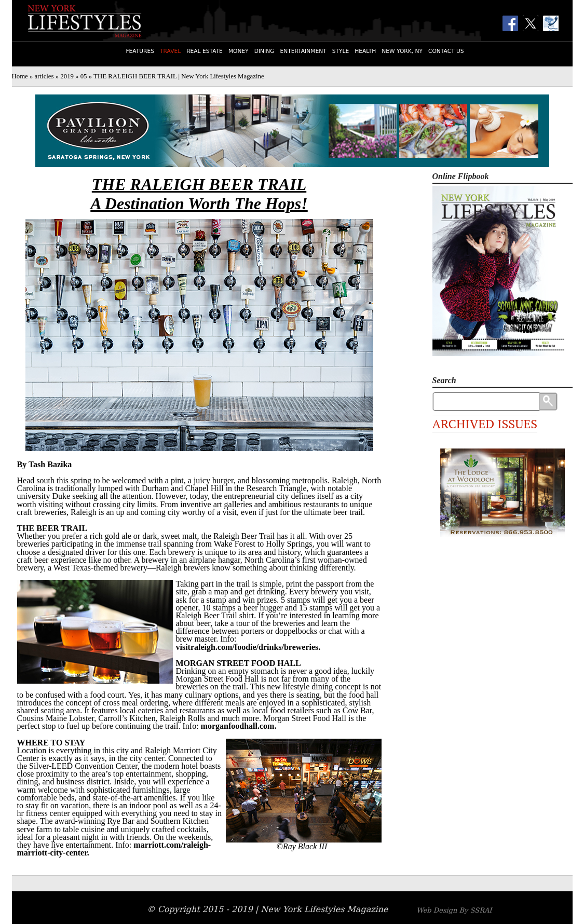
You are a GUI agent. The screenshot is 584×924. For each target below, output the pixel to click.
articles (44, 76)
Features (140, 51)
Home (20, 76)
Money (239, 51)
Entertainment (303, 51)
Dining (264, 51)
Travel (170, 51)
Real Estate (205, 51)
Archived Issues (485, 424)
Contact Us (446, 51)
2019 (67, 76)
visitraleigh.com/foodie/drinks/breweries (247, 647)
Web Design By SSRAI (454, 910)
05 (84, 76)
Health (365, 51)
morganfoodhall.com (238, 726)
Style (341, 51)
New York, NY (402, 51)
